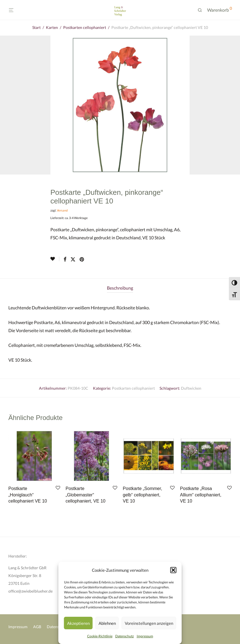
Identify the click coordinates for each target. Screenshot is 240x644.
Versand (62, 210)
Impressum (145, 636)
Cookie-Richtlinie (100, 636)
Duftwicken (191, 388)
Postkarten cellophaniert (85, 27)
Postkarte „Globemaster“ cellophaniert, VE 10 (86, 495)
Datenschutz (125, 636)
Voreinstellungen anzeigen (149, 623)
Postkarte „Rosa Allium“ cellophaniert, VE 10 (201, 495)
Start (36, 27)
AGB (37, 627)
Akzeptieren (78, 623)
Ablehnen (107, 623)
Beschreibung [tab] (120, 288)
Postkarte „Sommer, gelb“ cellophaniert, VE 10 (142, 495)
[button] (173, 570)
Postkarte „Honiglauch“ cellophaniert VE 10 (28, 495)
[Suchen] (202, 10)
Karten (52, 27)
